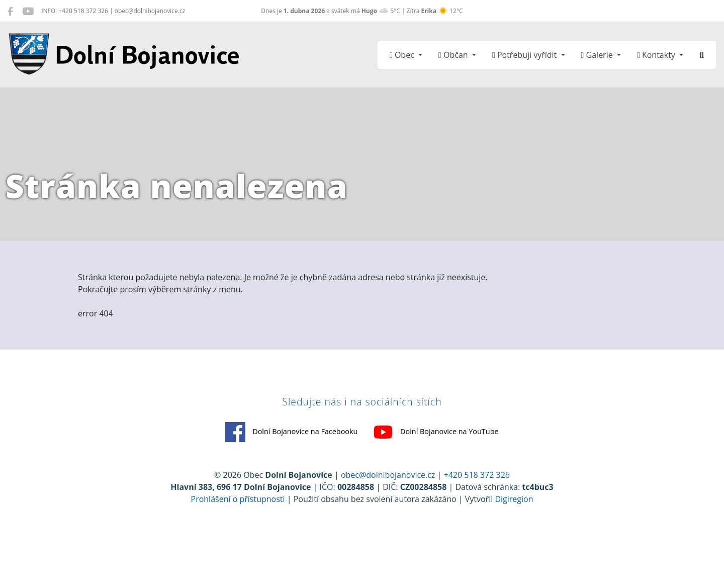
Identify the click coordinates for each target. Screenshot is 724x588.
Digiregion (514, 528)
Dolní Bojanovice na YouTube (461, 460)
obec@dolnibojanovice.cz (388, 503)
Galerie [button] (598, 55)
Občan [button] (454, 55)
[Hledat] (702, 55)
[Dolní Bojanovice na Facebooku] (10, 11)
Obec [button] (403, 55)
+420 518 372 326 (477, 503)
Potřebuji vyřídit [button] (526, 55)
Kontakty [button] (657, 55)
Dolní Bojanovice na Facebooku (267, 460)
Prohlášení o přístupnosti (238, 528)
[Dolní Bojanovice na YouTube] (28, 11)
